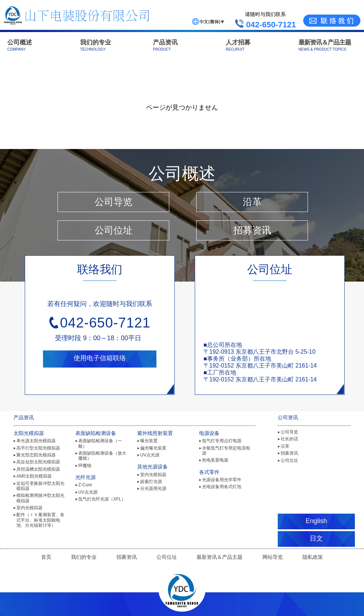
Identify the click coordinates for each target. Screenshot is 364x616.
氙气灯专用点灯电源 (222, 441)
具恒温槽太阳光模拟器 (38, 469)
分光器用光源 (153, 489)
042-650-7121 (105, 323)
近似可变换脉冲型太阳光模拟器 (40, 486)
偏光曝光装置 (153, 448)
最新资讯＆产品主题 (325, 45)
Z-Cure (85, 485)
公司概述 (20, 45)
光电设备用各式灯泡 (222, 487)
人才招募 (238, 45)
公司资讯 (288, 417)
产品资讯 (165, 45)
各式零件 (209, 472)
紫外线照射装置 (155, 433)
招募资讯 (252, 230)
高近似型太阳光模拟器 (38, 462)
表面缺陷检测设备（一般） (100, 443)
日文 (316, 538)
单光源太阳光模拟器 (36, 441)
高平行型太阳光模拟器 (38, 448)
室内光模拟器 (29, 508)
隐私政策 (313, 557)
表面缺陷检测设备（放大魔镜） (102, 456)
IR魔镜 (85, 466)
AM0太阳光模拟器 (34, 476)
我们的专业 (96, 45)
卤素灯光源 (151, 482)
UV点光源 (88, 492)
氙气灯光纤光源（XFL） (102, 499)
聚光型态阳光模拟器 (36, 455)
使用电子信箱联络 (100, 358)
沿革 (252, 202)
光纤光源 (86, 477)
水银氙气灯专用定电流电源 (226, 451)
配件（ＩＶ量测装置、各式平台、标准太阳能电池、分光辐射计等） (40, 520)
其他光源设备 (153, 467)
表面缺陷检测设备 (96, 433)
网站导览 (273, 557)
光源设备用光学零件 (222, 480)
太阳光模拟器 (29, 433)
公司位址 (114, 230)
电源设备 (209, 433)
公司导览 (114, 202)
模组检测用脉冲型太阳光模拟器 (40, 498)
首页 (46, 557)
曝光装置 (149, 441)
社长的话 (289, 439)
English (316, 521)
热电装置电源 (215, 460)
